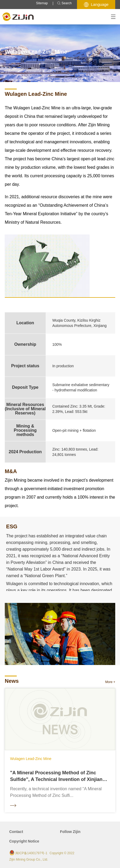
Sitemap (42, 3)
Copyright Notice (24, 841)
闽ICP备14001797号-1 (31, 853)
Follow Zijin (70, 832)
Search (64, 3)
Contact (16, 832)
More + (110, 682)
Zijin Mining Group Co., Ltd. (29, 860)
